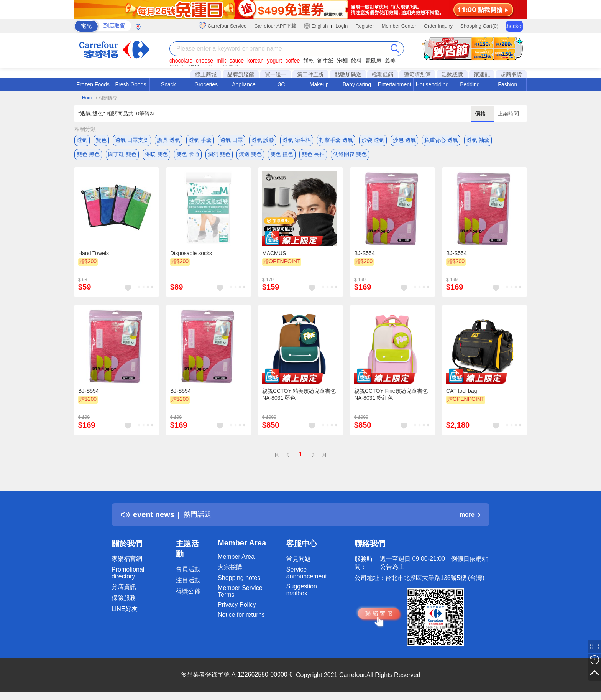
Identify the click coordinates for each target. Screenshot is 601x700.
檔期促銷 (383, 74)
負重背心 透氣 (441, 140)
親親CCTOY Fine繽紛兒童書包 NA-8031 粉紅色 (391, 397)
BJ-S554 (365, 255)
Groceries (206, 84)
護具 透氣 (169, 140)
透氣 (82, 140)
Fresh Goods (131, 84)
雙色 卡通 (188, 155)
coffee (292, 61)
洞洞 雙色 (219, 155)
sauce (237, 61)
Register (365, 26)
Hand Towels (94, 255)
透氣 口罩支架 (132, 140)
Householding (432, 84)
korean (255, 61)
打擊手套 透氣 (336, 140)
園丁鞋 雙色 (122, 155)
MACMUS (274, 255)
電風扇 (373, 61)
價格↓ (482, 114)
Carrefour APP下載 (275, 26)
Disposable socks (191, 255)
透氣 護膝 (263, 140)
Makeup (319, 84)
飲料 (356, 61)
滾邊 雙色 (250, 155)
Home (88, 98)
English (316, 26)
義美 (390, 61)
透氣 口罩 (232, 140)
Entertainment (395, 84)
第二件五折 (310, 74)
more (470, 516)
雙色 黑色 (88, 155)
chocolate (181, 61)
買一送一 (276, 74)
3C (281, 84)
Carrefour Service (223, 26)
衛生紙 (325, 61)
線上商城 (206, 74)
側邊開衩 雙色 (350, 155)
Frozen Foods (93, 84)
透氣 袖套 (478, 140)
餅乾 (309, 61)
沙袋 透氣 (373, 140)
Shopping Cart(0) (479, 26)
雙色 (101, 140)
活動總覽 (452, 74)
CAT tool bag (461, 393)
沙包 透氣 (404, 140)
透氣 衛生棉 (297, 140)
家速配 (482, 74)
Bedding (470, 84)
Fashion (507, 84)
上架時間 (508, 114)
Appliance (244, 84)
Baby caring (357, 84)
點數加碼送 (348, 74)
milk (221, 61)
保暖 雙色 (156, 155)
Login (342, 26)
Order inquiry (438, 26)
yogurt (275, 61)
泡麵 (342, 61)
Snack (168, 84)
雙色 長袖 (313, 155)
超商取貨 (511, 74)
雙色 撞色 (282, 155)
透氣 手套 (200, 140)
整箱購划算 (417, 74)
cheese (204, 61)
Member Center (399, 26)
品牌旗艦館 (241, 74)
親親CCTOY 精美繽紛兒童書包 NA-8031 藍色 (299, 397)
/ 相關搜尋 (106, 98)
